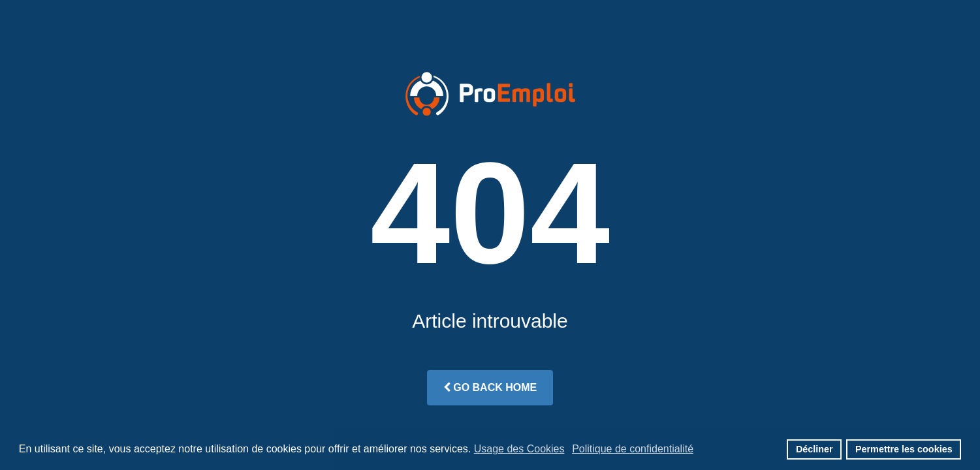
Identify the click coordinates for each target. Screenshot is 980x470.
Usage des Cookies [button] (519, 449)
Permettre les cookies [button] (904, 449)
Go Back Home (490, 387)
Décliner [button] (814, 449)
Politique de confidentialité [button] (633, 449)
